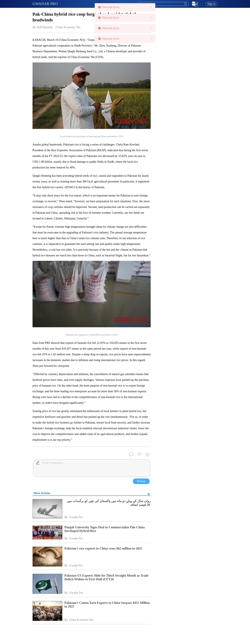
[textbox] (163, 4)
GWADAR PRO (45, 4)
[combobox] (163, 4)
